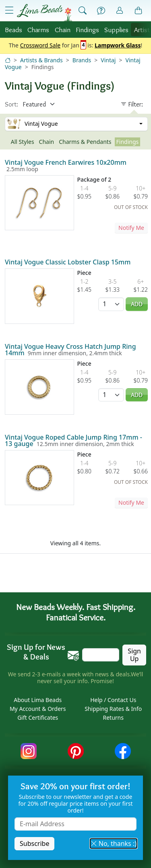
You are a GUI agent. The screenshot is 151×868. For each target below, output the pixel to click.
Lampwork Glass (118, 46)
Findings (87, 30)
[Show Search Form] (83, 11)
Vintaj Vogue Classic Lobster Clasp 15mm (68, 262)
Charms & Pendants (85, 142)
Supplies (116, 30)
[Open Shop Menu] (9, 10)
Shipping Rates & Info (113, 709)
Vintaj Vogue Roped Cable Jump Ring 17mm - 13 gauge (73, 440)
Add (137, 304)
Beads (13, 30)
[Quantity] (111, 304)
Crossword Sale (40, 46)
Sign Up (134, 655)
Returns (113, 718)
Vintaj (108, 60)
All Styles (23, 142)
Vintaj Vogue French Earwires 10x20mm (66, 162)
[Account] (120, 11)
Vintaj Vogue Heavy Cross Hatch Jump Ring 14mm (70, 350)
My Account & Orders (38, 709)
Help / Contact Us (113, 700)
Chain (63, 30)
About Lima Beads (38, 700)
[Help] (101, 11)
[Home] (8, 60)
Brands (82, 60)
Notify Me (131, 228)
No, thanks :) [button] (114, 843)
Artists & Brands (41, 60)
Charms (38, 30)
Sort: (11, 104)
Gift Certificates (38, 718)
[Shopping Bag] (139, 11)
